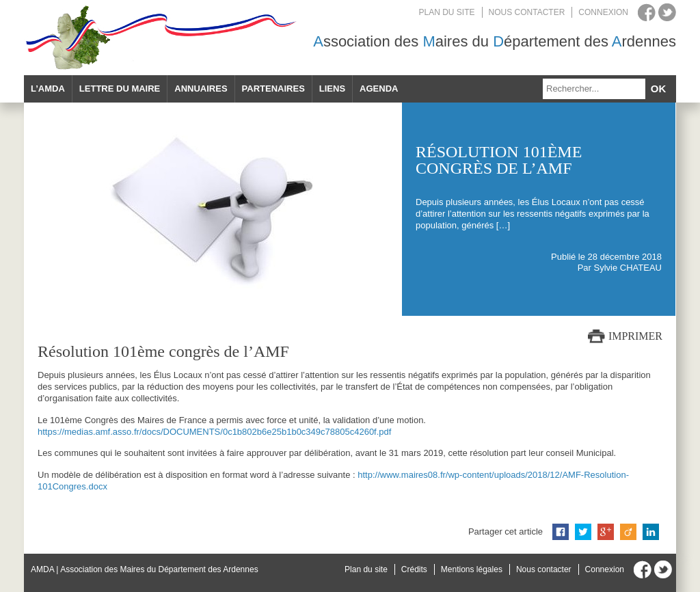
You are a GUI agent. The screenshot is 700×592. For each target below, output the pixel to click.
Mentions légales (472, 569)
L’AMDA (48, 89)
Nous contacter (527, 12)
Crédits (414, 569)
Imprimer (635, 336)
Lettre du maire (120, 89)
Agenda (379, 89)
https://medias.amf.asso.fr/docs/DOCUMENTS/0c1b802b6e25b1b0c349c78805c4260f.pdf (214, 432)
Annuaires (201, 89)
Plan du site (447, 12)
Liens (332, 89)
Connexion (603, 12)
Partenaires (273, 89)
